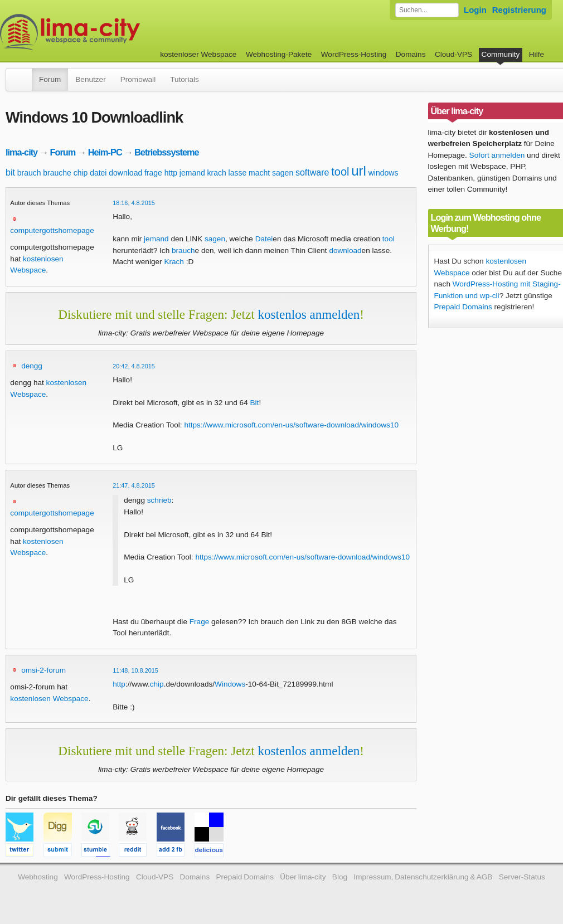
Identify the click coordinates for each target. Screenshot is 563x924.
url (359, 171)
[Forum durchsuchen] (427, 10)
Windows (230, 684)
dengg (32, 366)
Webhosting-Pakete (279, 54)
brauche (57, 173)
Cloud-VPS (453, 54)
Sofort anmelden (497, 155)
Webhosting (38, 877)
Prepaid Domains (463, 307)
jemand (192, 173)
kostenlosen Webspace (49, 699)
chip (81, 173)
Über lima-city (303, 877)
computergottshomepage (52, 230)
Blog (340, 877)
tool (340, 172)
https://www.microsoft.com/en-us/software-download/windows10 (291, 425)
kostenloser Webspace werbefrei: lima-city (111, 32)
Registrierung (519, 10)
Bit (255, 403)
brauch (29, 173)
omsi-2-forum (43, 670)
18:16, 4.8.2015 (134, 203)
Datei (264, 239)
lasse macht (249, 173)
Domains (411, 54)
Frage (200, 622)
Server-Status (522, 877)
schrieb (159, 500)
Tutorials (185, 79)
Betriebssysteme (167, 152)
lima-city (21, 152)
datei (98, 173)
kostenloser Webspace (198, 54)
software (312, 172)
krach (217, 173)
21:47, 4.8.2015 (134, 485)
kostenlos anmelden (309, 314)
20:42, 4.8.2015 (134, 366)
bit (10, 172)
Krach (174, 262)
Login (475, 10)
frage (153, 173)
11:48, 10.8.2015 (135, 670)
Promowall (138, 79)
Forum (50, 79)
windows (384, 173)
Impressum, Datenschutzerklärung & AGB (423, 877)
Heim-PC (105, 152)
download (125, 173)
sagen (283, 173)
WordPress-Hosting (354, 54)
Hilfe (537, 54)
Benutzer (90, 79)
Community (501, 54)
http (171, 173)
